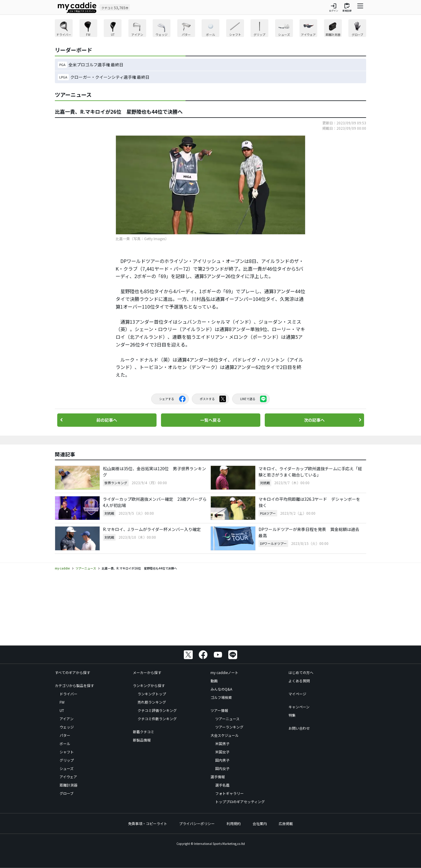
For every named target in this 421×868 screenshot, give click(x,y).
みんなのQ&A (221, 689)
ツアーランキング (229, 727)
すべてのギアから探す (72, 672)
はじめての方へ (301, 672)
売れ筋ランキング (152, 702)
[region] (210, 29)
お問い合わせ (299, 728)
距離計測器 (68, 785)
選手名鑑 (222, 785)
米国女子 (222, 752)
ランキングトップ (152, 694)
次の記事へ (314, 420)
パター (65, 735)
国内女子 (222, 768)
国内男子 (222, 760)
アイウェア (68, 777)
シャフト (67, 752)
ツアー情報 (219, 710)
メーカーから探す (147, 672)
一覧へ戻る (210, 420)
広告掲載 (286, 823)
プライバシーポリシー (197, 823)
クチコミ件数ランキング (157, 719)
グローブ (67, 793)
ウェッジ (67, 727)
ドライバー (68, 694)
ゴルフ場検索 (221, 697)
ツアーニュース (227, 719)
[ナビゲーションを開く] (360, 7)
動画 (214, 681)
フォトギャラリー (229, 793)
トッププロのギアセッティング (240, 802)
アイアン (67, 719)
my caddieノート (224, 672)
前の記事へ (107, 420)
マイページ (297, 694)
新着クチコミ (143, 732)
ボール (65, 743)
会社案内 (260, 823)
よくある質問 (299, 681)
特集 (292, 715)
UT (62, 710)
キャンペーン (299, 707)
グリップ (67, 760)
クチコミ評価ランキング (157, 710)
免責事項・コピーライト (148, 823)
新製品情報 (142, 740)
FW (62, 702)
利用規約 (234, 823)
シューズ (67, 768)
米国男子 (222, 743)
